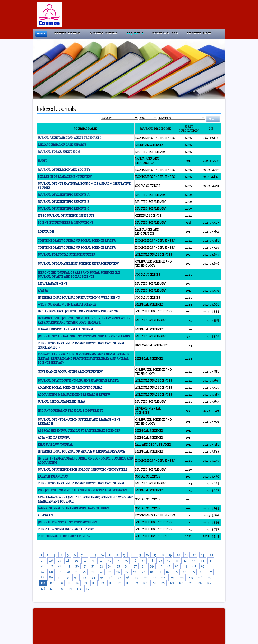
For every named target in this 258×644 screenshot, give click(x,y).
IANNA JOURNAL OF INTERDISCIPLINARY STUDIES (73, 508)
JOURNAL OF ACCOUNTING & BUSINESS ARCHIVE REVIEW (79, 381)
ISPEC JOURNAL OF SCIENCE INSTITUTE (66, 216)
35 (126, 561)
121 (154, 583)
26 (51, 561)
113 (85, 583)
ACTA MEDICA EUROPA (54, 438)
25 (43, 561)
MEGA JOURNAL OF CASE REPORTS (62, 145)
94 (93, 577)
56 (127, 566)
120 (145, 583)
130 (62, 589)
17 (155, 555)
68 (51, 572)
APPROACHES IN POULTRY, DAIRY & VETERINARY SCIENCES (79, 431)
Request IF (135, 33)
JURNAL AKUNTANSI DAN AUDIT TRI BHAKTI (69, 138)
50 (77, 566)
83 (176, 572)
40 (169, 561)
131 (70, 589)
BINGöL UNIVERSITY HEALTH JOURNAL (66, 329)
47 (51, 566)
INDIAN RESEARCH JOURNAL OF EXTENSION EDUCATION (78, 311)
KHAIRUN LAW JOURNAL (55, 445)
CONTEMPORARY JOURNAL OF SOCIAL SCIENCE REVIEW (77, 241)
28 (68, 561)
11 (110, 555)
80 (152, 572)
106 (200, 577)
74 (101, 572)
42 (185, 561)
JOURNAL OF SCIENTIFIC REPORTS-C (64, 209)
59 (152, 566)
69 (60, 572)
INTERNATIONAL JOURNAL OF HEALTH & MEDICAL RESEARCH (82, 452)
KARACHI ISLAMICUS (53, 476)
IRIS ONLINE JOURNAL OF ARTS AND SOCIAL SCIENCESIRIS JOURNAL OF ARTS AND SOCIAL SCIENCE (79, 275)
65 (203, 566)
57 (135, 566)
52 (93, 566)
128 (43, 589)
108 (43, 583)
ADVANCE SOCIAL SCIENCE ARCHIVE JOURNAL (70, 388)
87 (210, 572)
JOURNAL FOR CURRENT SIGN (59, 152)
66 (212, 566)
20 (178, 555)
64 (194, 566)
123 (172, 583)
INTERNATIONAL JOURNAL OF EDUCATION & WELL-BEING (79, 298)
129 (52, 589)
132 (79, 589)
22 (194, 555)
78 (135, 572)
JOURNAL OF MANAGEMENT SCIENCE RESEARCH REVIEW (78, 264)
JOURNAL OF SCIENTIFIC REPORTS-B (64, 202)
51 (85, 566)
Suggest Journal (104, 33)
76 (118, 572)
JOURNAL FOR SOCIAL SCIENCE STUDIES (66, 255)
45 (211, 561)
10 (103, 555)
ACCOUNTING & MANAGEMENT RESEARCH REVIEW (74, 395)
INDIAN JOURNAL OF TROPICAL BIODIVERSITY (70, 411)
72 (84, 572)
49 (68, 566)
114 (94, 583)
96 (111, 577)
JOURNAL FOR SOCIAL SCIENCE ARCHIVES (67, 522)
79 (143, 572)
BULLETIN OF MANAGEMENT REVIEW (65, 177)
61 (169, 566)
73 (93, 572)
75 (110, 572)
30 (85, 561)
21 (186, 555)
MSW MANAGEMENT (53, 284)
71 (76, 572)
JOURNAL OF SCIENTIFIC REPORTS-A (64, 195)
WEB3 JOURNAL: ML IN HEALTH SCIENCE (67, 304)
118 (128, 583)
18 (163, 555)
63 (186, 566)
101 (154, 577)
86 (202, 572)
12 (117, 555)
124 (181, 583)
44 (202, 561)
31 (93, 561)
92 (76, 577)
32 (101, 561)
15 (140, 555)
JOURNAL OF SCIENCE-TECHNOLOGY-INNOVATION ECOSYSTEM (82, 470)
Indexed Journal (68, 33)
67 (43, 572)
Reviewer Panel (199, 33)
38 (151, 561)
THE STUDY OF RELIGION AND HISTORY (66, 529)
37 (143, 561)
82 (168, 572)
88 (43, 577)
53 (101, 566)
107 (210, 577)
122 (163, 583)
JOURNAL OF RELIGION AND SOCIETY (64, 170)
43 (193, 561)
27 (59, 561)
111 (69, 583)
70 (68, 572)
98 (128, 577)
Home (41, 33)
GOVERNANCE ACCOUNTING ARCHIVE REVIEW (70, 372)
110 (61, 583)
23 (203, 555)
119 (136, 583)
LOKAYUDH (46, 232)
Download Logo (165, 33)
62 (177, 566)
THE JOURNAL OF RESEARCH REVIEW (64, 536)
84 (185, 572)
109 (52, 583)
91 (68, 577)
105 (191, 577)
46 (43, 566)
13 (125, 555)
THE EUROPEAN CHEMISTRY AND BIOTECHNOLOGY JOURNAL (81, 483)
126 (200, 583)
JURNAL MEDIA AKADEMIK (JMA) (61, 402)
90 (60, 577)
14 (132, 555)
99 (137, 577)
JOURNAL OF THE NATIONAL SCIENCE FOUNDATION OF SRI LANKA (84, 336)
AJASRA (43, 291)
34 (118, 561)
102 (163, 577)
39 (160, 561)
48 (60, 566)
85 (193, 572)
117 (119, 583)
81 (160, 572)
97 (119, 577)
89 (51, 577)
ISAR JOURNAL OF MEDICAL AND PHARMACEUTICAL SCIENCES (82, 490)
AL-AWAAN (45, 515)
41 (177, 561)
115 (102, 583)
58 (144, 566)
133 (88, 589)
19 (170, 555)
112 (77, 583)
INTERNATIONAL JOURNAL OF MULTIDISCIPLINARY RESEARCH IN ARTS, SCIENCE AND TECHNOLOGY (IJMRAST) (84, 320)
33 (109, 561)
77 (127, 572)
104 (182, 577)
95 (102, 577)
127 (209, 583)
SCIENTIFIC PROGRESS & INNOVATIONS (66, 223)
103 (172, 577)
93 (85, 577)
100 (146, 577)
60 (161, 566)
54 (110, 566)
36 (135, 561)
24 (211, 555)
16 (148, 555)
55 (118, 566)
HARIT (42, 161)
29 (76, 561)
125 (191, 583)
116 (111, 583)
